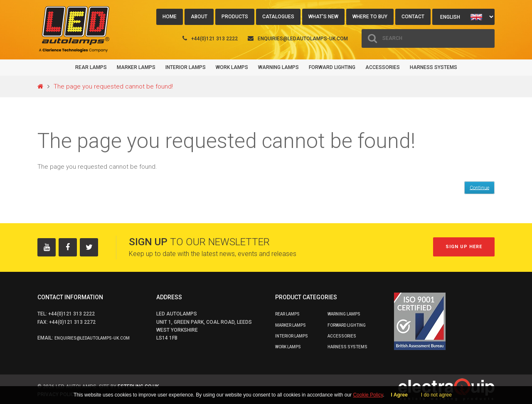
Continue (479, 187)
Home (170, 17)
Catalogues (278, 17)
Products (235, 17)
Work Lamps (232, 67)
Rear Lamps (91, 67)
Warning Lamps (278, 67)
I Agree (399, 395)
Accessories (383, 67)
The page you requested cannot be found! (113, 86)
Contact (413, 17)
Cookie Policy (368, 395)
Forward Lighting (332, 67)
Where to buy (370, 17)
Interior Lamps (186, 67)
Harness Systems (433, 67)
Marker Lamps (136, 67)
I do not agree (436, 395)
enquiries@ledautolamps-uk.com (303, 39)
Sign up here (464, 247)
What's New (323, 17)
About (199, 17)
